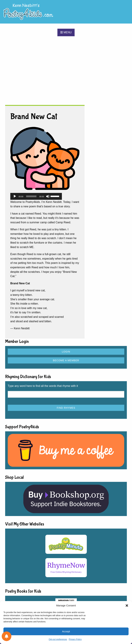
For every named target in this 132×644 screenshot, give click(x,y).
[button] (127, 606)
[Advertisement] (66, 71)
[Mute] (48, 196)
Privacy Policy (75, 639)
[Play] (15, 196)
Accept (66, 631)
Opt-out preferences (58, 639)
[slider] (31, 196)
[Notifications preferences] (7, 636)
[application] (36, 196)
